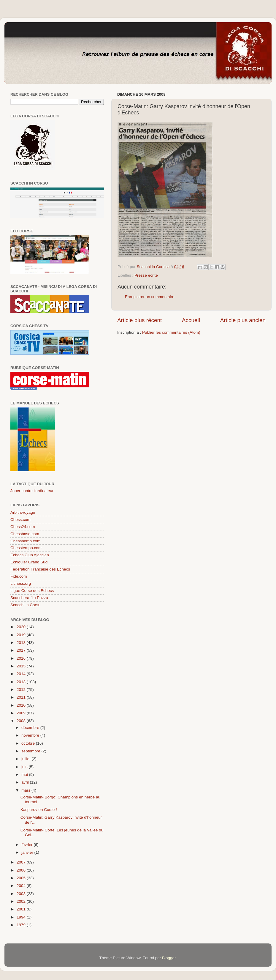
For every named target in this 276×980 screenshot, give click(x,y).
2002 (22, 901)
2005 (22, 878)
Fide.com (19, 576)
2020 (22, 627)
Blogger (169, 958)
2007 (22, 862)
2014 (22, 674)
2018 (22, 643)
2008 (22, 721)
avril (26, 782)
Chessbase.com (25, 534)
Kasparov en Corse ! (39, 810)
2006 (22, 870)
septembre (31, 751)
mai (25, 775)
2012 (22, 690)
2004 (22, 886)
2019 (22, 635)
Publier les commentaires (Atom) (171, 332)
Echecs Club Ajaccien (30, 555)
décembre (31, 728)
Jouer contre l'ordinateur (32, 491)
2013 (22, 682)
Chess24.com (23, 527)
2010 (22, 705)
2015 (22, 666)
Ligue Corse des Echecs (32, 591)
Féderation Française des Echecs (40, 569)
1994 (22, 917)
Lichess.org (21, 583)
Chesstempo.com (26, 548)
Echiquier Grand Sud (29, 562)
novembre (31, 735)
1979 (22, 925)
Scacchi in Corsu (25, 605)
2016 (22, 658)
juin (25, 767)
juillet (27, 759)
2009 (22, 713)
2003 (22, 894)
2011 (22, 697)
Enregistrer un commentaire (150, 297)
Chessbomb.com (25, 541)
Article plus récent (139, 320)
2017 (22, 650)
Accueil (191, 320)
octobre (29, 743)
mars (26, 790)
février (27, 845)
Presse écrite (146, 275)
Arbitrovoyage (23, 512)
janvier (28, 852)
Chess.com (20, 520)
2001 (22, 909)
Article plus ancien (243, 320)
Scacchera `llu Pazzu (29, 598)
